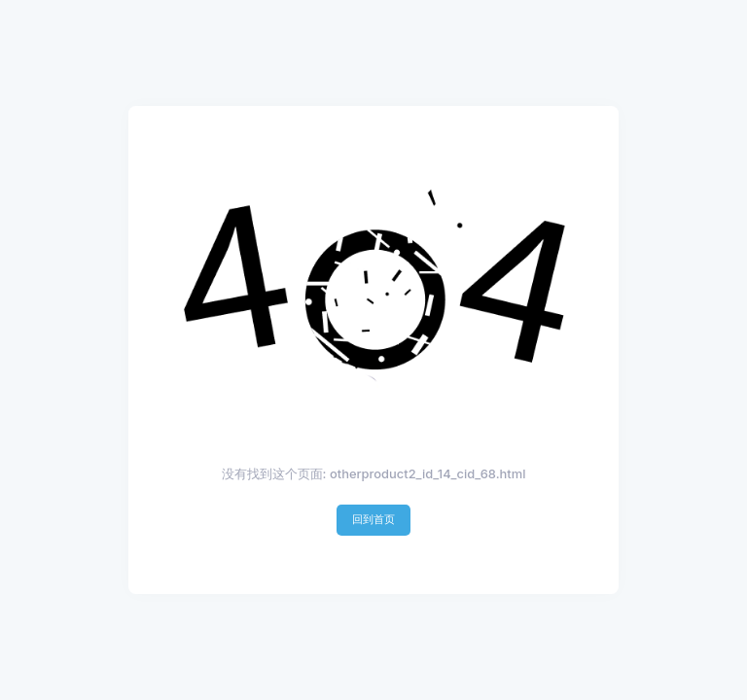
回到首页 (373, 519)
